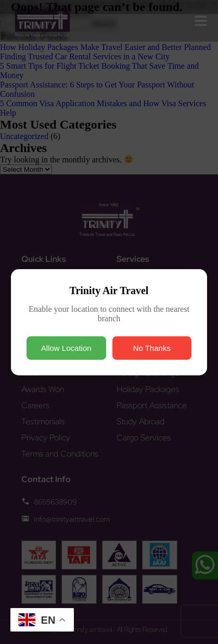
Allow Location (66, 348)
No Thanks (152, 348)
